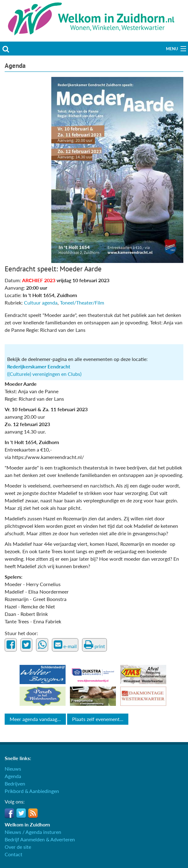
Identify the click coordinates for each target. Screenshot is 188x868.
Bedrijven (15, 783)
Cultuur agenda (41, 303)
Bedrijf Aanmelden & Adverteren (40, 839)
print (94, 645)
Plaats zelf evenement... (98, 719)
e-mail (65, 645)
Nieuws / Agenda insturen (33, 832)
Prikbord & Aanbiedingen (32, 791)
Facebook (9, 813)
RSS (33, 813)
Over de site (18, 847)
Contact (14, 854)
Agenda (15, 66)
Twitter (21, 813)
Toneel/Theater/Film (82, 303)
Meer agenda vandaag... (35, 719)
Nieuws (13, 769)
